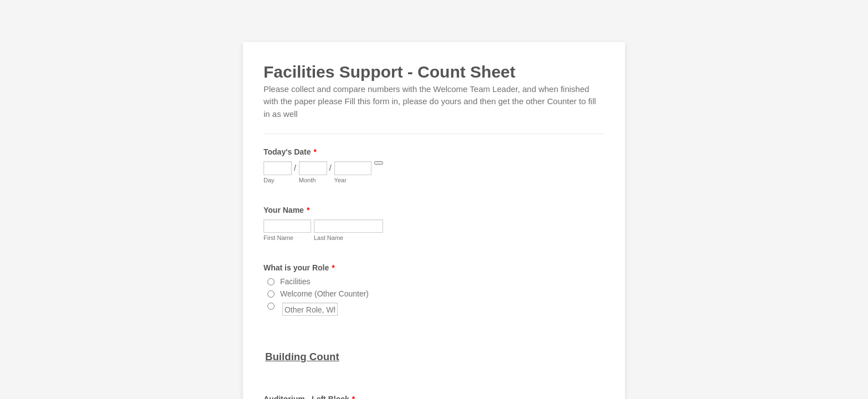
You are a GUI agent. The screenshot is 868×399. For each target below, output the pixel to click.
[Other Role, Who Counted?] (271, 306)
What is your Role (299, 268)
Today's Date (290, 152)
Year (340, 180)
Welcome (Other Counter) (324, 294)
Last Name (329, 238)
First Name (278, 238)
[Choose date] (379, 163)
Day (269, 180)
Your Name (286, 210)
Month (308, 180)
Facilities (295, 282)
